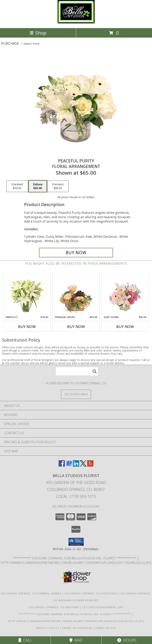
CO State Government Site (103, 607)
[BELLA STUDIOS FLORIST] (76, 22)
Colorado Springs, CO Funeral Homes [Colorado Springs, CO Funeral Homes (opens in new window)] (31, 593)
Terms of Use (106, 628)
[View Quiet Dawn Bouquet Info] (125, 295)
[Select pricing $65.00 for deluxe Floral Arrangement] (38, 186)
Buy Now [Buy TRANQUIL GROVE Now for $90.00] (76, 327)
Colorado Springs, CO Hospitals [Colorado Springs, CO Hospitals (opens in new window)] (91, 593)
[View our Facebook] (62, 465)
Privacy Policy (47, 628)
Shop (38, 33)
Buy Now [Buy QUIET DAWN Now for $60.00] (125, 327)
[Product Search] (77, 371)
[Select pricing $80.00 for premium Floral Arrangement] (58, 186)
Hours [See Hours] (127, 640)
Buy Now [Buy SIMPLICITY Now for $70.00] (27, 327)
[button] (76, 542)
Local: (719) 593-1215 (76, 496)
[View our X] (83, 465)
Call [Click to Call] (25, 640)
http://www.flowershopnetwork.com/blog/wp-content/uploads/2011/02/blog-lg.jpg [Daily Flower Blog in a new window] (76, 563)
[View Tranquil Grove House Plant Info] (76, 295)
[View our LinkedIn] (76, 465)
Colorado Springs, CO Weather (54, 607)
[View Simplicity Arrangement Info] (27, 295)
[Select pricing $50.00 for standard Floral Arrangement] (17, 186)
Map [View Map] (76, 640)
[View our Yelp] (90, 465)
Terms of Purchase (77, 628)
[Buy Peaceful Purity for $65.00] (76, 253)
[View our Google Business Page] (69, 465)
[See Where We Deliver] (76, 394)
